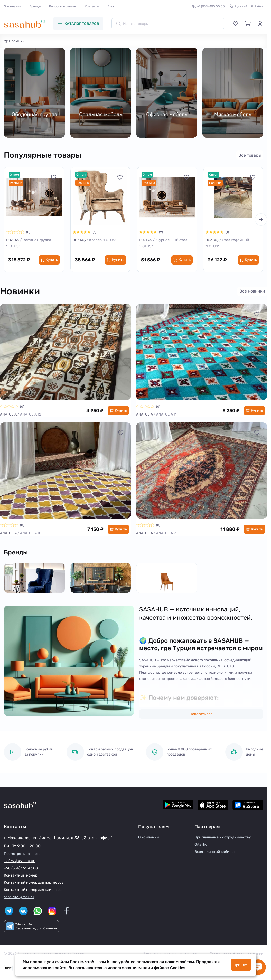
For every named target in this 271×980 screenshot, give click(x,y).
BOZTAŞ (13, 240)
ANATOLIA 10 (31, 533)
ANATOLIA (9, 414)
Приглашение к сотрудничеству (223, 837)
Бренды (35, 6)
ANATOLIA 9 (166, 533)
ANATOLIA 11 (166, 414)
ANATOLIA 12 (31, 414)
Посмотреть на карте (22, 854)
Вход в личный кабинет (215, 852)
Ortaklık (200, 845)
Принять (241, 965)
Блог (111, 6)
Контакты (92, 6)
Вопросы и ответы (63, 6)
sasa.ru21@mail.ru (19, 897)
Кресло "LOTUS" (103, 240)
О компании (12, 6)
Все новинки (252, 291)
